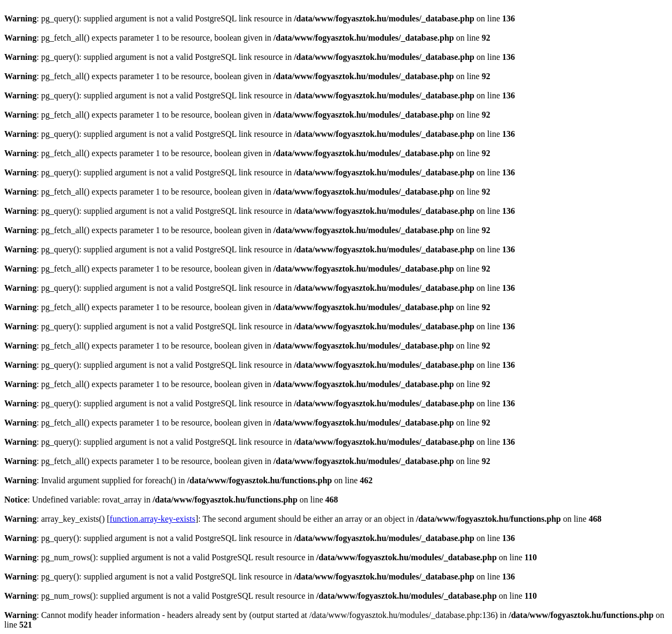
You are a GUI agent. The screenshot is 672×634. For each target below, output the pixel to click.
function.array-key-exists (152, 519)
